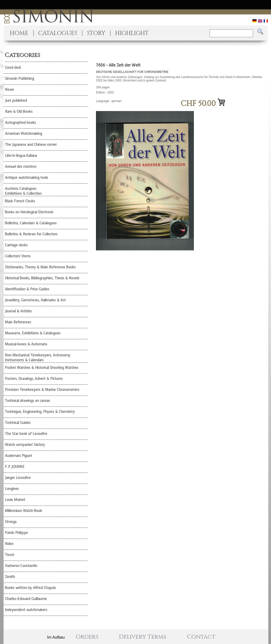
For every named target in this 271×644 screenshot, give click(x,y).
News (9, 90)
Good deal (13, 68)
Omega (11, 522)
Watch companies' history (25, 445)
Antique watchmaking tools (26, 178)
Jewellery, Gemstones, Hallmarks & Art (35, 300)
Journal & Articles (18, 311)
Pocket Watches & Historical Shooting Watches (42, 368)
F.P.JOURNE (15, 467)
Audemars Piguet (18, 456)
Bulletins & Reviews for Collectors (31, 234)
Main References (18, 322)
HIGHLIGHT (132, 33)
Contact (201, 637)
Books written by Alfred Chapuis (30, 588)
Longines (12, 489)
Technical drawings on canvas (27, 401)
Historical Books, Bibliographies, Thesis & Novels (42, 278)
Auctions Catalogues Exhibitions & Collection (23, 191)
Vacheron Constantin (21, 566)
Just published (16, 101)
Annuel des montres (21, 167)
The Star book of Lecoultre (26, 434)
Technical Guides (18, 423)
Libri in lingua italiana (21, 156)
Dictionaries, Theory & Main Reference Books (40, 267)
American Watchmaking (24, 134)
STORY (96, 33)
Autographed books (20, 123)
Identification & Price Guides (27, 289)
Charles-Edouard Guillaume (26, 599)
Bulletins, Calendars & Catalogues (31, 223)
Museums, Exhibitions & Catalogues (33, 333)
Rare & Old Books (19, 112)
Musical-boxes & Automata (26, 344)
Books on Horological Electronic (29, 212)
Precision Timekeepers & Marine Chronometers (42, 390)
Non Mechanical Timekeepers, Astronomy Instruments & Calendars (38, 358)
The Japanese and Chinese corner (31, 145)
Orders (87, 637)
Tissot (10, 555)
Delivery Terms (143, 637)
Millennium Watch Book (24, 511)
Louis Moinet (15, 500)
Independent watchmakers (26, 610)
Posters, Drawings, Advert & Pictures (34, 379)
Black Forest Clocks (20, 201)
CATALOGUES (58, 33)
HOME (19, 33)
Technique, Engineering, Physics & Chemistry (40, 412)
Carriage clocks (16, 245)
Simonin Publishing (19, 79)
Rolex (9, 544)
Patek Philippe (16, 533)
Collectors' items (18, 256)
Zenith (10, 577)
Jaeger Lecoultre (18, 478)
